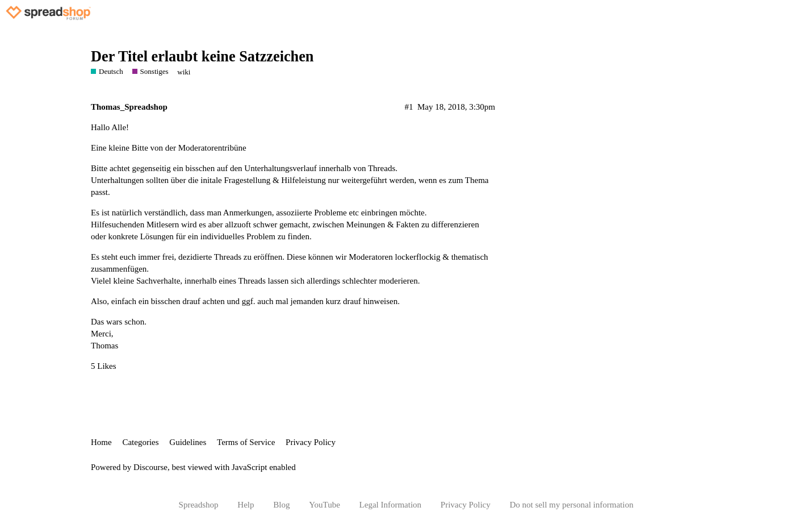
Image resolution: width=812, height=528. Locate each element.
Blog (281, 505)
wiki (184, 72)
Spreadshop (199, 505)
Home (101, 442)
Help (246, 505)
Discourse (150, 467)
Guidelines (188, 442)
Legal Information (391, 505)
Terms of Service (246, 442)
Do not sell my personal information (572, 505)
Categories (140, 442)
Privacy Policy (311, 442)
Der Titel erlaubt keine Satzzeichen (202, 57)
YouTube (325, 505)
